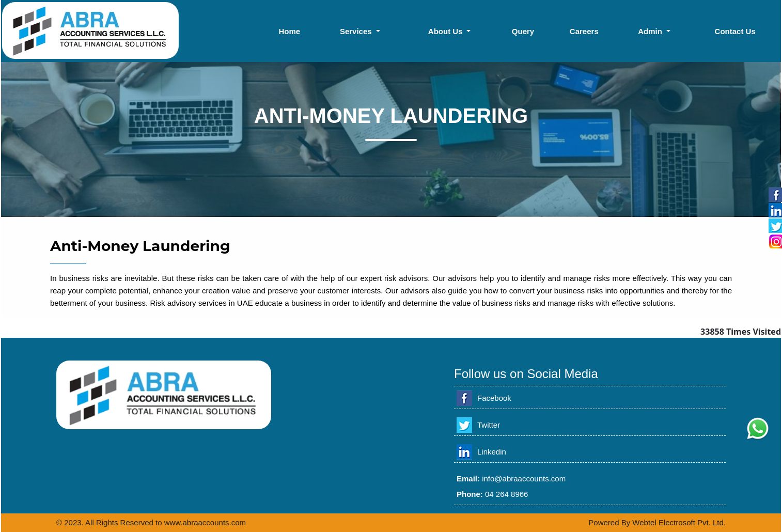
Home (289, 31)
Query (523, 31)
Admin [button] (651, 31)
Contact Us (735, 31)
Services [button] (357, 31)
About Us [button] (447, 31)
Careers (584, 31)
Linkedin (492, 452)
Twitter (489, 425)
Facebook (494, 398)
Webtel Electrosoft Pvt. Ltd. (679, 522)
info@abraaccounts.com (524, 479)
